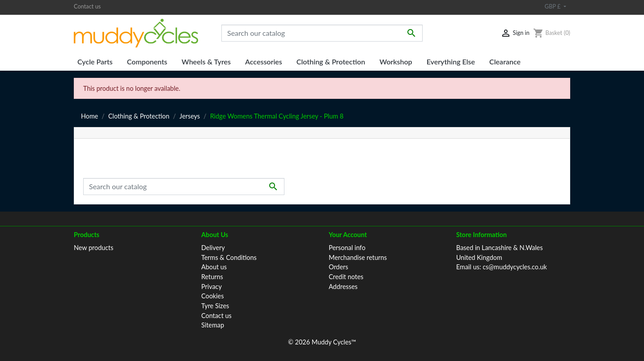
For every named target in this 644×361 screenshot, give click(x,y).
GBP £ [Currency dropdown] (553, 6)
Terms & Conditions (229, 257)
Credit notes (346, 277)
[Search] (322, 33)
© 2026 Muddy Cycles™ (322, 342)
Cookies (212, 296)
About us (214, 267)
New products (94, 248)
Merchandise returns (358, 257)
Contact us (87, 6)
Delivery (213, 248)
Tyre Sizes (215, 306)
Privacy (212, 287)
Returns (212, 277)
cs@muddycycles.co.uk (515, 267)
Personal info (347, 248)
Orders (338, 267)
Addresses (343, 287)
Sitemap (213, 325)
